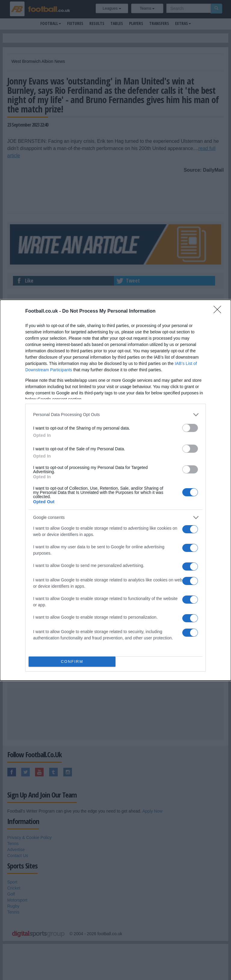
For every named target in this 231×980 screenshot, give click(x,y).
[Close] (219, 311)
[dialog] (115, 490)
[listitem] (115, 414)
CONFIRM (72, 661)
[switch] (190, 428)
